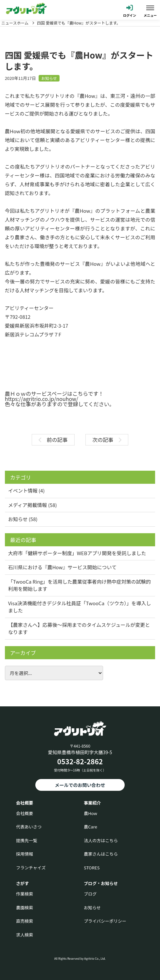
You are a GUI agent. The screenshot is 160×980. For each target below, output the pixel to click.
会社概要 (25, 813)
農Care (90, 827)
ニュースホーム (15, 23)
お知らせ (49, 78)
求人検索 (25, 935)
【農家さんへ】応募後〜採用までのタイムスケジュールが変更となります (79, 628)
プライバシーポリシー (105, 921)
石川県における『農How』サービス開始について (62, 567)
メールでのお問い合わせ (80, 785)
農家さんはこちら (101, 854)
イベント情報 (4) (27, 490)
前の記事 (53, 440)
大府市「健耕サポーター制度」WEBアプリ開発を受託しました (77, 553)
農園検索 (25, 907)
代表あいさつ (29, 827)
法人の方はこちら (101, 840)
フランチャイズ (31, 868)
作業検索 (25, 894)
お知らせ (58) (23, 519)
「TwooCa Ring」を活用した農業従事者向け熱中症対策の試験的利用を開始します (80, 585)
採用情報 (25, 854)
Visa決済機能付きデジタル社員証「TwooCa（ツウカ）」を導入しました (80, 607)
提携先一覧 (27, 840)
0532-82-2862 (80, 761)
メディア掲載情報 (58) (33, 505)
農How (90, 813)
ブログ (90, 894)
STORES (92, 868)
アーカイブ (23, 653)
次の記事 (107, 440)
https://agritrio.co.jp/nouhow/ (42, 399)
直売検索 (25, 921)
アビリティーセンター (29, 308)
